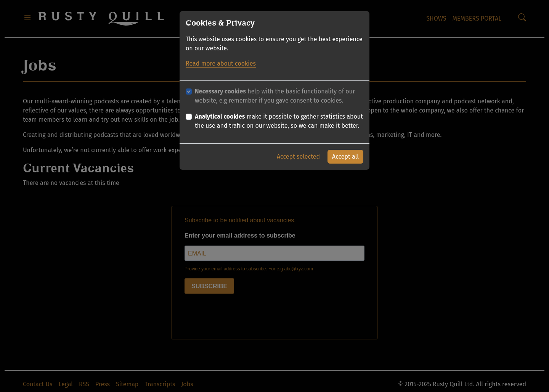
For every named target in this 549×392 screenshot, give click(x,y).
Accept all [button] (345, 157)
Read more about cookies (221, 63)
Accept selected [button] (298, 157)
